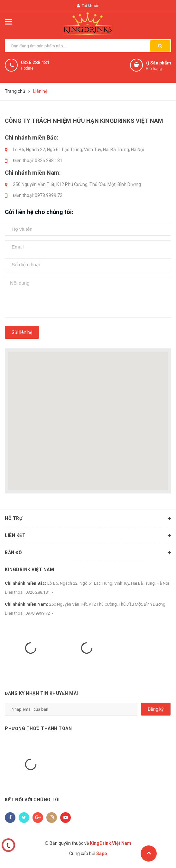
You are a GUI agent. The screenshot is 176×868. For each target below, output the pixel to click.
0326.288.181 (35, 63)
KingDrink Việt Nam (29, 570)
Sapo (102, 853)
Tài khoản (88, 6)
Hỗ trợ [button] (88, 519)
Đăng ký (156, 709)
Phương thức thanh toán (38, 728)
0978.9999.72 (49, 195)
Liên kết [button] (88, 536)
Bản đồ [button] (88, 553)
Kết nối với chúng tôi (32, 800)
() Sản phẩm (159, 66)
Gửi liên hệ (22, 332)
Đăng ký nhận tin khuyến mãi (42, 693)
